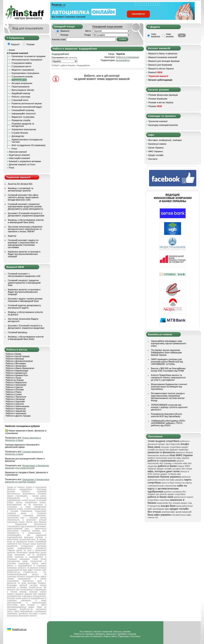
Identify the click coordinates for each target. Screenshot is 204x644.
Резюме (64, 35)
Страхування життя (22, 66)
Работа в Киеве (14, 354)
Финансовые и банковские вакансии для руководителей (27, 467)
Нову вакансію (156, 35)
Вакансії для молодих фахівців (164, 61)
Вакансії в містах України (161, 69)
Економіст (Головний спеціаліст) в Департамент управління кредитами (26, 214)
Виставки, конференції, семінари (165, 140)
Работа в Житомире (16, 363)
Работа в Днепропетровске (19, 361)
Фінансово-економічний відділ (27, 107)
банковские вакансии (158, 455)
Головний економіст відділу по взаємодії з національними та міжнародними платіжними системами (23, 244)
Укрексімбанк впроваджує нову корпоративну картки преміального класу (169, 343)
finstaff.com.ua (19, 629)
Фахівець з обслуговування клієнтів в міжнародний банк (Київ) (26, 221)
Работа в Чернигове (16, 411)
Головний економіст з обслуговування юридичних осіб (24, 275)
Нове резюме (170, 35)
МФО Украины (156, 151)
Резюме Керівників (158, 99)
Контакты (136, 636)
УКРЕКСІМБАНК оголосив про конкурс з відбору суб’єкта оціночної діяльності (169, 407)
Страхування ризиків (22, 76)
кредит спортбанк (176, 494)
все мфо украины (175, 480)
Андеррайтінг (123, 60)
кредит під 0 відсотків (169, 444)
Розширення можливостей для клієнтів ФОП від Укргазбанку (167, 415)
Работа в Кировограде (17, 371)
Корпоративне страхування (25, 73)
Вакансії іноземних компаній (163, 57)
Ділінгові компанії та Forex (22, 164)
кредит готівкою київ (171, 474)
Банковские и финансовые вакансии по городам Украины (27, 481)
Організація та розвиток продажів (29, 56)
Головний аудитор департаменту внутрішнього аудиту (24, 307)
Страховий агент (20, 100)
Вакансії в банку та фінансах (163, 54)
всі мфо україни (181, 458)
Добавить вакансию (106, 634)
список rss (153, 517)
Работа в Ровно (14, 392)
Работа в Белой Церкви (18, 356)
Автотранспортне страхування (27, 60)
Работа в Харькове (15, 401)
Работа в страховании (127, 57)
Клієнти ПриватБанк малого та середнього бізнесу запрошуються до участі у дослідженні (168, 377)
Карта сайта (110, 636)
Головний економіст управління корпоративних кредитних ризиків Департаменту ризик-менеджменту (26, 206)
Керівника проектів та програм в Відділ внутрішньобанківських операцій (24, 254)
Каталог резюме (122, 632)
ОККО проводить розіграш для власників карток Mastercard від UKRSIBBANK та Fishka (167, 362)
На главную (86, 632)
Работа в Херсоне (15, 404)
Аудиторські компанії (19, 155)
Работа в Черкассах (16, 409)
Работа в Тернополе (16, 397)
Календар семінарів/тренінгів (163, 125)
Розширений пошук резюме (107, 27)
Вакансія (65, 31)
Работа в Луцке (13, 378)
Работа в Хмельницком (17, 406)
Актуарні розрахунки (22, 83)
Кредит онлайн (156, 155)
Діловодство (18, 136)
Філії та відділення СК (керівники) (29, 145)
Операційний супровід (23, 110)
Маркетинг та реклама (23, 117)
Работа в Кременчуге (16, 373)
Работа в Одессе (14, 387)
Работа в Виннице (15, 359)
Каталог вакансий (103, 632)
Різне (14, 149)
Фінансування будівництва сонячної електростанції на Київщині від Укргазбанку (169, 387)
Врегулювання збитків (23, 90)
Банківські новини (157, 144)
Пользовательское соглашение (86, 636)
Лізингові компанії (18, 152)
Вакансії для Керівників (160, 65)
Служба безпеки (20, 133)
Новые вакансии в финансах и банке (23, 439)
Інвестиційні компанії (19, 158)
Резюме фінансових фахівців (163, 95)
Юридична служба (21, 120)
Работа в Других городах (18, 416)
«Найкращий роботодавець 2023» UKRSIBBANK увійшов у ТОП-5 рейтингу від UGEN (168, 423)
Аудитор (12, 236)
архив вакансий (184, 512)
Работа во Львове (15, 380)
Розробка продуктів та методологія (23, 125)
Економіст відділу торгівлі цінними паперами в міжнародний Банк (25, 300)
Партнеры (124, 636)
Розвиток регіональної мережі (27, 103)
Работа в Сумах (14, 394)
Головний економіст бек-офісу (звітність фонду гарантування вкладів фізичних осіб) (23, 197)
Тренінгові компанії (158, 121)
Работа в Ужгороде (15, 399)
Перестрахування (21, 87)
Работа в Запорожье (16, 366)
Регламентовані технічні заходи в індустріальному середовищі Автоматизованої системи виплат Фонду (168, 397)
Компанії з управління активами (25, 161)
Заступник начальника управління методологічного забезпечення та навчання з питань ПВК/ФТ (25, 229)
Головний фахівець (18, 332)
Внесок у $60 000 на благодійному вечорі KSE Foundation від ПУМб (168, 370)
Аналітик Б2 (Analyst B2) (20, 184)
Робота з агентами (21, 97)
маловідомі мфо (161, 509)
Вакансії (155, 72)
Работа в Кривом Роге (17, 375)
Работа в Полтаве (15, 390)
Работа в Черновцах (16, 413)
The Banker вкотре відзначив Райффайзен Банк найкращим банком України (166, 353)
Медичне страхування (23, 70)
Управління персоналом (24, 129)
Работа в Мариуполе (16, 382)
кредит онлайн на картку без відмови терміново (168, 448)
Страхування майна (22, 63)
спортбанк (165, 500)
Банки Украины (156, 148)
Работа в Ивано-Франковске (20, 368)
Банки (12, 50)
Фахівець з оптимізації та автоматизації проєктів (21, 189)
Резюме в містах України (161, 102)
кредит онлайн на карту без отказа (175, 469)
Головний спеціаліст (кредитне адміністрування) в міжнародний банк (24, 283)
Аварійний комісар (21, 93)
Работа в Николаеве (16, 385)
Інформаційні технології (24, 114)
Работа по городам (84, 634)
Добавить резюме (127, 634)
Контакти (153, 159)
